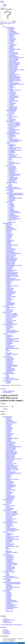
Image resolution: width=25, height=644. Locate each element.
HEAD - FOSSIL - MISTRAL (15, 189)
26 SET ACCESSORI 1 (14, 101)
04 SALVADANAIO (13, 116)
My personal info (7, 633)
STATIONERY (9, 202)
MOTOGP (11, 160)
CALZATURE (12, 199)
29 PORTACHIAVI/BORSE (15, 77)
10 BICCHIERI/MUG (13, 56)
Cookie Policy (6, 621)
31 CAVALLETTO (13, 44)
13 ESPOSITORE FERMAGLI (15, 140)
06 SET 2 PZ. (11, 113)
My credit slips (6, 631)
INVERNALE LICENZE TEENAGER (14, 193)
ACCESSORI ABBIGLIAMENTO (16, 195)
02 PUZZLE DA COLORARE (15, 150)
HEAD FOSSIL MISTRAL (12, 187)
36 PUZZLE (11, 52)
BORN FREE (11, 162)
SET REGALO (12, 201)
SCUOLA (8, 143)
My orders (5, 630)
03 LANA (11, 89)
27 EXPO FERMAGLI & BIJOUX (16, 84)
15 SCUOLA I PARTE (13, 59)
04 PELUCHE (12, 29)
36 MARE (11, 86)
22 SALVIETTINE (13, 32)
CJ (9, 161)
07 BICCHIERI (12, 119)
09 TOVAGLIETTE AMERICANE (16, 58)
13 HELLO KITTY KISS (14, 62)
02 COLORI (11, 214)
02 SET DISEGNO (13, 217)
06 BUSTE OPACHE (13, 67)
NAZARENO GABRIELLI (14, 163)
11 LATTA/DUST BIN (13, 54)
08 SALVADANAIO (13, 53)
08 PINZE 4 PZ (12, 131)
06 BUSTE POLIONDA (14, 65)
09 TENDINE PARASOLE (14, 174)
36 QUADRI (11, 50)
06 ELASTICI (12, 128)
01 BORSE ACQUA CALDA (15, 80)
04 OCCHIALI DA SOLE (14, 175)
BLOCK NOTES (12, 220)
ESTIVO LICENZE (10, 166)
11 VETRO (11, 91)
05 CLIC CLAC (12, 127)
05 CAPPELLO (12, 112)
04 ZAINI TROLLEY (13, 155)
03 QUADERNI (12, 152)
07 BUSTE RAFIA (13, 71)
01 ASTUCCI (11, 144)
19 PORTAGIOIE (12, 103)
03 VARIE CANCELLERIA (15, 213)
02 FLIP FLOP (12, 169)
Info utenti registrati (7, 392)
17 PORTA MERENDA (14, 96)
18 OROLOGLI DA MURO (15, 49)
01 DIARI (11, 146)
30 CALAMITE (12, 72)
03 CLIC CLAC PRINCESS (15, 125)
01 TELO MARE (12, 167)
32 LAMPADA (12, 46)
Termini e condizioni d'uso (9, 391)
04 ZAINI (11, 154)
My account (3, 627)
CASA (10, 184)
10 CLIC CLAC (12, 137)
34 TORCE (11, 47)
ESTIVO (10, 185)
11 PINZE (11, 138)
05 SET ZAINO (12, 156)
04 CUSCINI (11, 104)
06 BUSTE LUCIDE (13, 66)
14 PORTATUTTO (13, 180)
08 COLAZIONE (12, 120)
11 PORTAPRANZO (13, 179)
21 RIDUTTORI (12, 38)
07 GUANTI (11, 114)
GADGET (11, 192)
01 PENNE (11, 209)
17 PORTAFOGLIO (13, 107)
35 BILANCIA (12, 35)
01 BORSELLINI (12, 145)
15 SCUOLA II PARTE (14, 60)
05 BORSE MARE (13, 168)
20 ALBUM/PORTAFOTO (14, 64)
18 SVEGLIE (11, 48)
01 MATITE (11, 208)
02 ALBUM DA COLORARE (15, 148)
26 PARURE (11, 100)
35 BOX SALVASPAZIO (14, 34)
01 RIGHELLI (12, 210)
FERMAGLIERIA (10, 121)
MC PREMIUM (9, 190)
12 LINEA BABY (12, 92)
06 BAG (10, 118)
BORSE (10, 186)
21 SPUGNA (11, 36)
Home (4, 26)
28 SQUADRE (12, 98)
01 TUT (10, 164)
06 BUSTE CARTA (13, 68)
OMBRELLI (11, 196)
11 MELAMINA (12, 55)
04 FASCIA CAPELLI (13, 126)
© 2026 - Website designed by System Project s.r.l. (11, 625)
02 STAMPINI (12, 151)
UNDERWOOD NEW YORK (15, 157)
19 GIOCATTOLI (12, 76)
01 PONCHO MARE (13, 178)
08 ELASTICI (12, 134)
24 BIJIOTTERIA (12, 109)
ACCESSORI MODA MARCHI (13, 133)
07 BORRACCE (12, 173)
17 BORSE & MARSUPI (14, 78)
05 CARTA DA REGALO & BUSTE (16, 70)
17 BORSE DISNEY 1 (13, 97)
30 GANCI (11, 43)
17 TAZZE (11, 102)
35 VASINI (11, 37)
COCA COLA (9, 115)
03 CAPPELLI (12, 172)
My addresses (6, 632)
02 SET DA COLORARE (14, 216)
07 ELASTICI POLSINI (14, 130)
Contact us (3, 8)
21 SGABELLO (12, 40)
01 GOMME (11, 205)
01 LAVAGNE (12, 207)
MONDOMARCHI (10, 28)
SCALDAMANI (12, 197)
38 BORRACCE (12, 85)
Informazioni (3, 389)
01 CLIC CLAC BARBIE (14, 122)
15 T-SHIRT (11, 176)
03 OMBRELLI (12, 31)
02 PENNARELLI (12, 215)
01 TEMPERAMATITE (14, 211)
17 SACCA (11, 106)
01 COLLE (11, 203)
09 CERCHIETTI (12, 132)
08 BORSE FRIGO (13, 170)
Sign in (2, 1)
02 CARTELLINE (12, 149)
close (21, 643)
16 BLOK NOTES (12, 61)
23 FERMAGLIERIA (13, 108)
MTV (10, 158)
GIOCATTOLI (12, 181)
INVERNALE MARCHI (11, 110)
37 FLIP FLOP (12, 95)
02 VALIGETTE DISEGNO (15, 219)
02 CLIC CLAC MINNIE (14, 124)
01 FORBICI (11, 204)
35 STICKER (11, 73)
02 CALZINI (11, 42)
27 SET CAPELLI (12, 94)
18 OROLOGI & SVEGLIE (14, 79)
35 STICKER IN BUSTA (14, 74)
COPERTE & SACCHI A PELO (15, 198)
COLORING (11, 191)
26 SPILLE (11, 82)
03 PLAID (11, 30)
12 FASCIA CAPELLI (13, 139)
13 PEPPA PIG (12, 88)
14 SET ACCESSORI (13, 142)
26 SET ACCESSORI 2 (14, 83)
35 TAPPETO (11, 41)
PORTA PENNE (12, 222)
